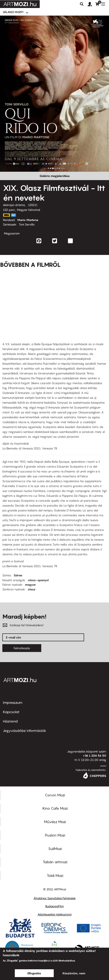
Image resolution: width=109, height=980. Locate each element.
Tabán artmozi (55, 862)
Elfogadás (34, 973)
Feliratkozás (22, 648)
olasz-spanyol (38, 580)
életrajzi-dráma (14, 205)
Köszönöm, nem (74, 973)
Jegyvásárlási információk (25, 731)
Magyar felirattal (29, 210)
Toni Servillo (27, 224)
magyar (30, 585)
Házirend (10, 721)
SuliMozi (55, 849)
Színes (18, 575)
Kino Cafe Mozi (55, 808)
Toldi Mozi (55, 876)
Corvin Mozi (55, 795)
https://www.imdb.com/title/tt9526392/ (6, 215)
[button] (91, 4)
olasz (32, 589)
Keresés (82, 4)
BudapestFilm (55, 906)
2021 (33, 205)
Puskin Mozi (55, 835)
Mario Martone (28, 220)
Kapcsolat (11, 712)
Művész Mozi (55, 822)
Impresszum (13, 703)
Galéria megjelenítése (55, 176)
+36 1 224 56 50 (94, 755)
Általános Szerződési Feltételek (55, 898)
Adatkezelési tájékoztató (55, 914)
